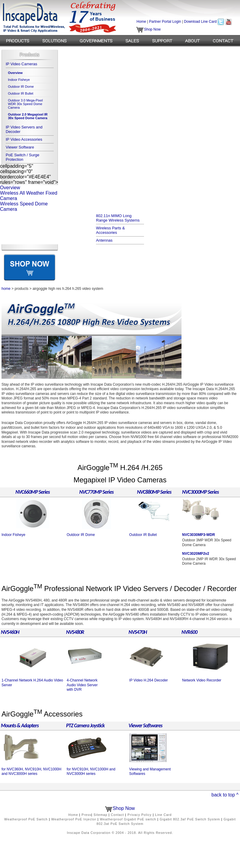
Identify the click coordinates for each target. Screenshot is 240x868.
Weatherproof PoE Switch (26, 819)
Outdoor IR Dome (21, 87)
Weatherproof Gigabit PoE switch (128, 819)
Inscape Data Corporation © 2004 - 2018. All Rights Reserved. (120, 833)
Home (141, 22)
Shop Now (148, 29)
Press (86, 815)
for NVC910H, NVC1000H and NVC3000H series (91, 772)
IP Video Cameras (21, 64)
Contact (118, 815)
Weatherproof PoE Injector (74, 819)
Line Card (163, 815)
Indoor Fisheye (19, 80)
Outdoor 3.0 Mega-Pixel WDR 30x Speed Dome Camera (25, 104)
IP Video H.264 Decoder (149, 680)
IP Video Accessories (24, 139)
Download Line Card (200, 22)
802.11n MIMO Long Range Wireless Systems (118, 218)
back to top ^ (225, 795)
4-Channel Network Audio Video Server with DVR (82, 685)
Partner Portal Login (165, 22)
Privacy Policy (139, 815)
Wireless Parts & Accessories (110, 230)
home (6, 289)
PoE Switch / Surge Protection (22, 157)
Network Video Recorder (202, 680)
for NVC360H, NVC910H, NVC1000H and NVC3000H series (31, 772)
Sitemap (100, 815)
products (22, 289)
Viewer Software (20, 147)
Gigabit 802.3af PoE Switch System (190, 819)
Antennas (104, 240)
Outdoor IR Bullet (21, 93)
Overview (10, 188)
